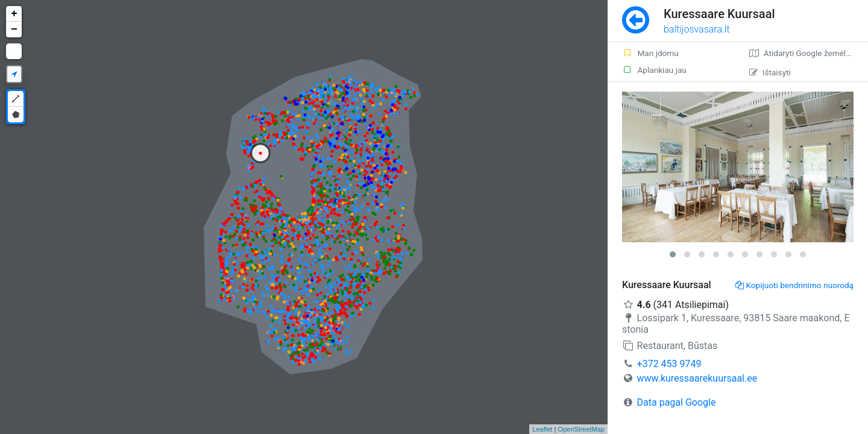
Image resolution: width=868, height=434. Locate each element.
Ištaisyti (770, 72)
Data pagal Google (677, 402)
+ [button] (14, 14)
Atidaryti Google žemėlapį (803, 53)
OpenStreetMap (581, 429)
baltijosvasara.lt (697, 29)
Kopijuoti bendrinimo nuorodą (795, 285)
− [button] (14, 30)
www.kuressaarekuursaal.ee (697, 378)
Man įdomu (650, 53)
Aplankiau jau (654, 70)
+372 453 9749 (669, 364)
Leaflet (542, 429)
